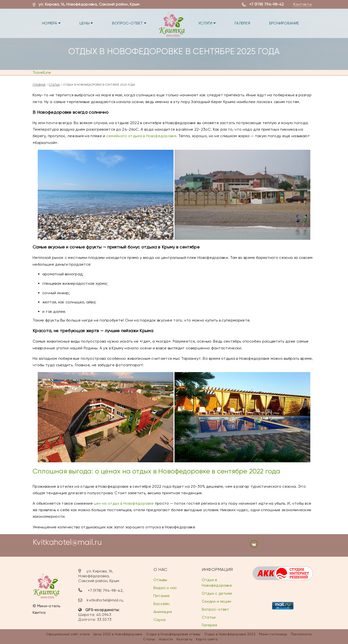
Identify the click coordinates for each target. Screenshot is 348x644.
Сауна (159, 620)
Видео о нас (165, 588)
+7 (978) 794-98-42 (267, 4)
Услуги (208, 23)
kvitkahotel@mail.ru (105, 600)
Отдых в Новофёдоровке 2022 (230, 634)
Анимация (163, 612)
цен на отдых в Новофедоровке (124, 503)
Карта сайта (207, 639)
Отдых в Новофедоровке (217, 583)
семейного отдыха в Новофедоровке (141, 136)
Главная (39, 85)
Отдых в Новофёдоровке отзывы (173, 634)
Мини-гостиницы (273, 634)
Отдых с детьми (217, 593)
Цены (87, 23)
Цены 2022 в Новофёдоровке (118, 634)
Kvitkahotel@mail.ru (67, 542)
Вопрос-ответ (130, 23)
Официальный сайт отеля (68, 634)
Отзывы (160, 580)
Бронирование (285, 23)
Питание (162, 596)
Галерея (243, 23)
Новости (166, 639)
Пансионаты (301, 634)
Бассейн (162, 604)
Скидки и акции (216, 601)
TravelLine (42, 72)
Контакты (303, 4)
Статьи (54, 85)
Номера (51, 23)
